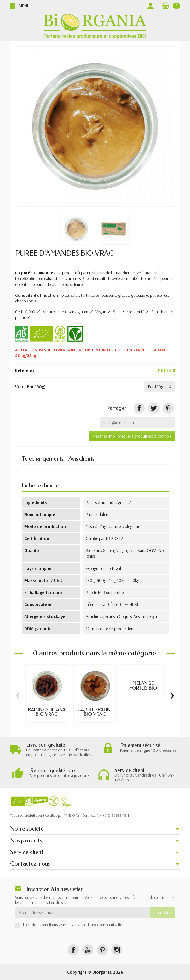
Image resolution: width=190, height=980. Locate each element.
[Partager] (139, 408)
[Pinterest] (168, 408)
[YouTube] (88, 950)
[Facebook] (73, 950)
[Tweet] (154, 408)
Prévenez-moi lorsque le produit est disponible (132, 436)
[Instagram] (117, 950)
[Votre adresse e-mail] (82, 913)
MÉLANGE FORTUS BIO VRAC (143, 688)
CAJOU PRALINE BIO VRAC (95, 712)
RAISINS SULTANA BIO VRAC (47, 712)
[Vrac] (160, 387)
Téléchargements (43, 459)
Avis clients (81, 459)
